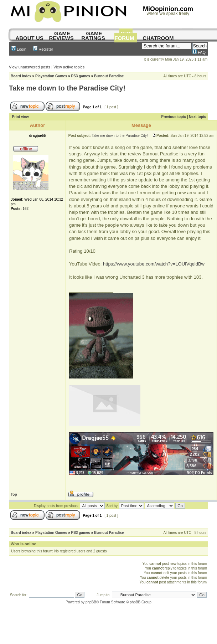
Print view (20, 117)
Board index (21, 76)
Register (43, 49)
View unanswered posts (30, 67)
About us (29, 38)
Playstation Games (51, 76)
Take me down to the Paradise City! (67, 88)
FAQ (199, 52)
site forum (124, 36)
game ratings (93, 36)
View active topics (69, 67)
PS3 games (81, 76)
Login (19, 49)
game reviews (61, 36)
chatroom (158, 38)
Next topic (197, 117)
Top (14, 494)
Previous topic (174, 117)
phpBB (91, 602)
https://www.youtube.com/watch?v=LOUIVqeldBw (154, 264)
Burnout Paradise (109, 76)
